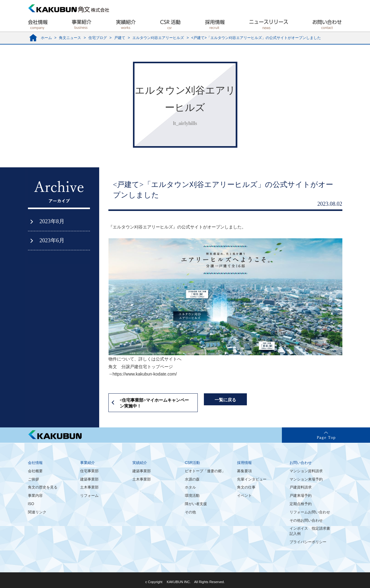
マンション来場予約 (306, 479)
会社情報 (35, 463)
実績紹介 (140, 463)
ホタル (190, 487)
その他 (190, 512)
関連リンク (37, 512)
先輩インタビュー (252, 479)
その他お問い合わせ (306, 520)
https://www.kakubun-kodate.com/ (145, 374)
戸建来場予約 (301, 496)
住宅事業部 (89, 471)
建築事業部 (89, 479)
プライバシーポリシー (308, 542)
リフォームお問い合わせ (310, 512)
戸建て (120, 38)
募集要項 (244, 471)
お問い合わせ (301, 463)
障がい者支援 (196, 504)
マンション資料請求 (306, 471)
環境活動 (192, 496)
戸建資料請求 (301, 487)
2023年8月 (52, 221)
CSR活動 (192, 463)
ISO (31, 504)
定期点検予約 (301, 504)
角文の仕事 (246, 487)
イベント (244, 496)
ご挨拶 (33, 479)
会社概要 (35, 471)
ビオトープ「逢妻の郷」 (205, 471)
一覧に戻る (225, 400)
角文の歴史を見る (43, 487)
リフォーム (89, 496)
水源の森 (192, 479)
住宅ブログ (98, 38)
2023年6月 (52, 240)
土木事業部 (89, 487)
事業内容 (35, 496)
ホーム (46, 38)
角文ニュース (70, 38)
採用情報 (244, 463)
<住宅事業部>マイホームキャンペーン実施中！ (154, 403)
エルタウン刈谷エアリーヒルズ (158, 38)
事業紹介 (88, 463)
